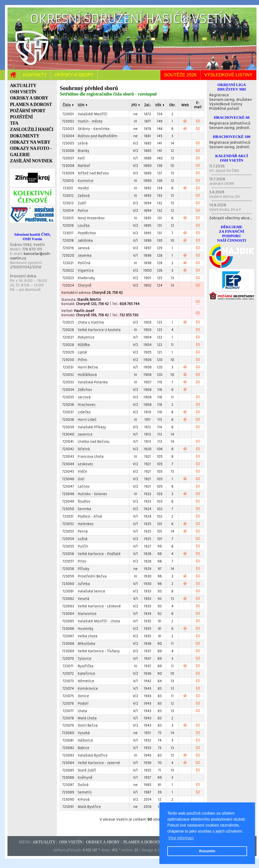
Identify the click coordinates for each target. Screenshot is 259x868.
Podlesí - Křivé (90, 516)
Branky (84, 151)
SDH (81, 105)
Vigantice (86, 271)
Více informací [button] (181, 838)
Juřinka (84, 584)
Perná (83, 531)
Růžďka (84, 345)
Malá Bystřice (89, 807)
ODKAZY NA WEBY (30, 142)
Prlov (82, 561)
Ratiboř (84, 166)
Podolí (83, 704)
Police (83, 211)
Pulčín (83, 546)
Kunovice (86, 181)
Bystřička (86, 666)
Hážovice (85, 740)
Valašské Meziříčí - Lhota (99, 621)
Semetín (85, 792)
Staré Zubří (87, 770)
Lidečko (84, 412)
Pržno (82, 360)
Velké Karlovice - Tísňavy (99, 651)
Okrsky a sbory (74, 75)
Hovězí (83, 188)
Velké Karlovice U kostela (99, 330)
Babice (84, 748)
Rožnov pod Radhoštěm (97, 136)
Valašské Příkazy (92, 427)
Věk (158, 105)
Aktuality (44, 842)
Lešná (83, 143)
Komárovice (88, 689)
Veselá (84, 599)
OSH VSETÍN (23, 92)
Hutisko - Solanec (93, 494)
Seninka (84, 509)
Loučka (84, 226)
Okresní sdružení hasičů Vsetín (131, 19)
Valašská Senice (91, 591)
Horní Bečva (88, 367)
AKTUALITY (23, 86)
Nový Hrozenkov (91, 218)
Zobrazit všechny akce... (231, 218)
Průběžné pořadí (224, 108)
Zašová (84, 196)
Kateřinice (86, 674)
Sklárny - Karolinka (94, 129)
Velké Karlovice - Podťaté (99, 554)
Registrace (219, 95)
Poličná (84, 263)
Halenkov (86, 524)
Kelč (81, 158)
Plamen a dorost (142, 842)
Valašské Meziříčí (93, 114)
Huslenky (86, 629)
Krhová (84, 800)
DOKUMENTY (25, 136)
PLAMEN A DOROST (31, 105)
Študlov (84, 501)
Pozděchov (87, 233)
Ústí (81, 479)
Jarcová (84, 397)
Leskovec (86, 464)
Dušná (83, 785)
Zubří (82, 203)
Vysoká (84, 733)
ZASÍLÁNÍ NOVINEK (31, 161)
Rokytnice (86, 337)
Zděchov (85, 390)
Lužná (83, 539)
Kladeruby (86, 278)
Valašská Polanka (93, 382)
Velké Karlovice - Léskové (99, 606)
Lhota (82, 711)
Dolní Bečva (88, 725)
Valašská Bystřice (93, 755)
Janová (84, 248)
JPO (134, 105)
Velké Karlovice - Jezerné (99, 763)
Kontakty (35, 75)
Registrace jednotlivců (230, 123)
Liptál (82, 352)
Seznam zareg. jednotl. (230, 128)
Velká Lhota (88, 636)
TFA (14, 123)
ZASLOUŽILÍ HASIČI (32, 129)
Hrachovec (87, 405)
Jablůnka (85, 241)
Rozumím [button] (207, 851)
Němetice (86, 681)
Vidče (82, 472)
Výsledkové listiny (228, 75)
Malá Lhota (87, 718)
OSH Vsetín (71, 842)
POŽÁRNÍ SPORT (28, 111)
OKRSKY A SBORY (29, 98)
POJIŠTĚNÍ (21, 117)
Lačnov (84, 487)
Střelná (84, 449)
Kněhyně (85, 778)
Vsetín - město (90, 121)
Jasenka (85, 256)
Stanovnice (87, 614)
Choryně (85, 285)
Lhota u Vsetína (91, 322)
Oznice (83, 696)
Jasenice (85, 434)
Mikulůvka (86, 644)
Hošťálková (87, 375)
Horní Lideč (87, 420)
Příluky (84, 569)
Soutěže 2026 (180, 75)
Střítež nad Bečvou (93, 173)
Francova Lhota (91, 457)
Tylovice (85, 659)
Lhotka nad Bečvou (94, 442)
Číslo (66, 105)
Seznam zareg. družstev (230, 100)
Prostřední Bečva (92, 576)
